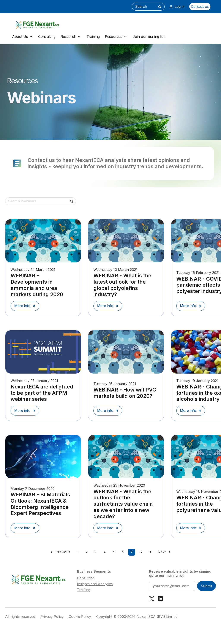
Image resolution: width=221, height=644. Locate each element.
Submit (206, 586)
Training (93, 37)
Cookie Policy (80, 617)
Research (71, 37)
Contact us (200, 6)
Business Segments (94, 571)
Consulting (47, 37)
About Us (23, 37)
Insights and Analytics (95, 584)
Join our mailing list (149, 37)
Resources (116, 37)
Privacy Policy (52, 617)
